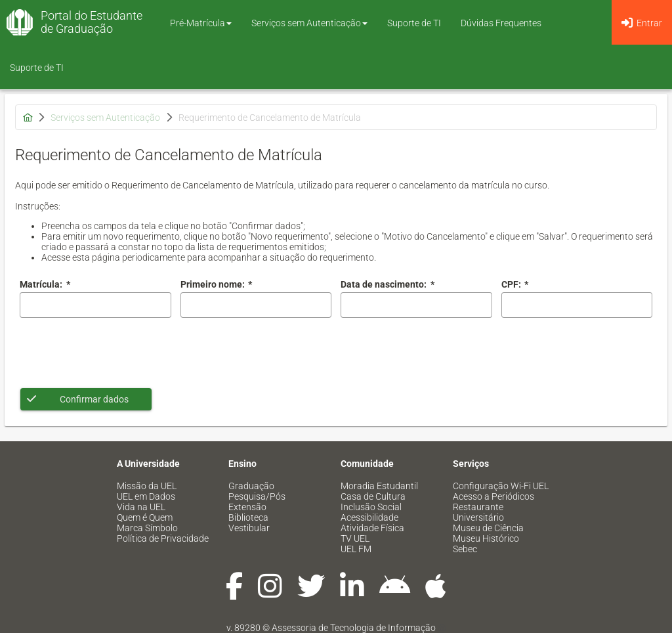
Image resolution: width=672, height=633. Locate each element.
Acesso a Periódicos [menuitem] (493, 496)
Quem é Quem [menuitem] (145, 517)
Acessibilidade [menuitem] (369, 517)
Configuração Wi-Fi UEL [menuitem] (501, 486)
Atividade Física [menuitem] (372, 528)
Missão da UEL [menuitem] (147, 486)
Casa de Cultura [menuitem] (373, 496)
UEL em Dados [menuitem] (146, 496)
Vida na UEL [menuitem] (141, 507)
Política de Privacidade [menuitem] (163, 538)
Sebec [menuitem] (465, 549)
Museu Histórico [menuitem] (486, 538)
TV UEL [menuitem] (355, 538)
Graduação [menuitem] (251, 486)
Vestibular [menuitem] (249, 528)
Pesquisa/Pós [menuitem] (257, 496)
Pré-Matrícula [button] (201, 23)
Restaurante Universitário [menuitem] (478, 512)
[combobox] (416, 305)
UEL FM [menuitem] (356, 549)
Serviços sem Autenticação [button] (309, 23)
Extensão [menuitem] (247, 507)
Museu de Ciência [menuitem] (488, 528)
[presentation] (119, 353)
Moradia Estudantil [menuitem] (379, 486)
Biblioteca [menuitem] (248, 517)
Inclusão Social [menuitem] (371, 507)
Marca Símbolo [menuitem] (147, 528)
